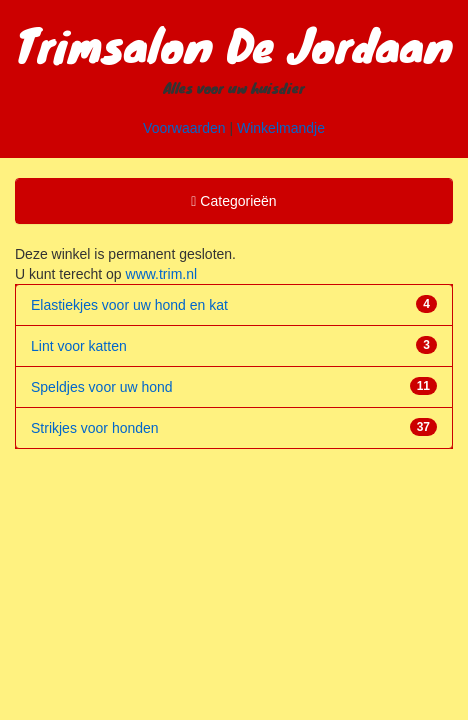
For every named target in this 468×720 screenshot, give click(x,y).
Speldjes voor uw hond (102, 387)
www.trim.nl (162, 274)
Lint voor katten (79, 346)
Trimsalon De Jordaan (234, 44)
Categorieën (233, 204)
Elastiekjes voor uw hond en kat (129, 305)
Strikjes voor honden (95, 428)
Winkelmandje (281, 128)
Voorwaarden (184, 128)
